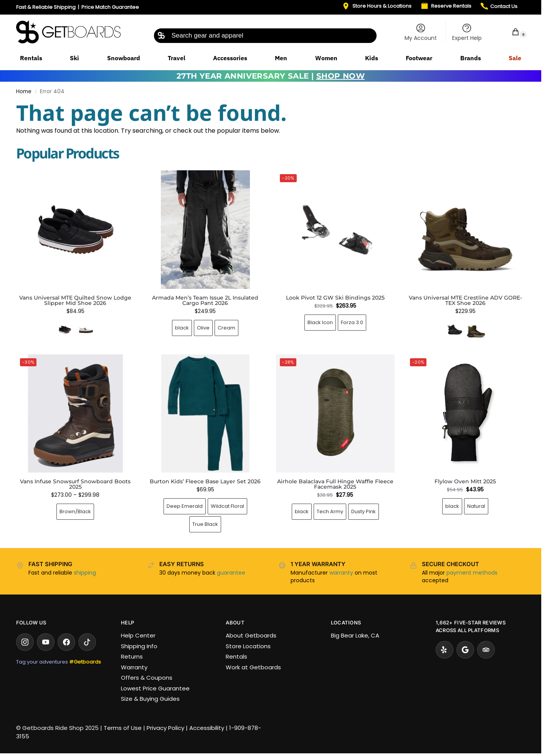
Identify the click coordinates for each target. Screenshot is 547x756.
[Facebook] (66, 642)
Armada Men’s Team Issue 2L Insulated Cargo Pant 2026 (205, 300)
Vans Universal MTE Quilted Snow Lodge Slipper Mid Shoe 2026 (75, 300)
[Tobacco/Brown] (476, 329)
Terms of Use (123, 728)
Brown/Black (75, 511)
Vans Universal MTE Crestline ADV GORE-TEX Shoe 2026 (465, 300)
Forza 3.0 (352, 322)
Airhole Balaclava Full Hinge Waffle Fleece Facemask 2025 (335, 484)
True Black (205, 524)
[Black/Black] (455, 329)
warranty (341, 573)
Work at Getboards (253, 667)
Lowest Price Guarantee (155, 688)
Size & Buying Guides (150, 699)
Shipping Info (139, 646)
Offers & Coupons (147, 678)
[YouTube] (46, 642)
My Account (421, 32)
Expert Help (467, 32)
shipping (85, 573)
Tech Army (330, 511)
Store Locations (248, 646)
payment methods (472, 573)
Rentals (236, 656)
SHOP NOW (340, 76)
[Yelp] (445, 650)
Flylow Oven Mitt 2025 (465, 481)
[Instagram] (25, 642)
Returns (132, 656)
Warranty (134, 667)
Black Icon (320, 322)
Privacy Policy (165, 728)
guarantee (231, 573)
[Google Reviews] (465, 650)
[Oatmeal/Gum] (86, 329)
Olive (203, 328)
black (182, 328)
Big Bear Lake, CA (355, 635)
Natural (476, 506)
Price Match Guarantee (110, 7)
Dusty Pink (364, 511)
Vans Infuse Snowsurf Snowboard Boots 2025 (75, 484)
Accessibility (207, 728)
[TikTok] (87, 642)
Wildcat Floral (227, 506)
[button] (511, 32)
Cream (226, 328)
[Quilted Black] (65, 329)
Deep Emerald (185, 506)
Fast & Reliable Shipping (46, 7)
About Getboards (251, 635)
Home (24, 91)
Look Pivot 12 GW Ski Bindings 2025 (335, 298)
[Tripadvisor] (486, 650)
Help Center (138, 635)
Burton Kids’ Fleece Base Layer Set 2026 (205, 481)
